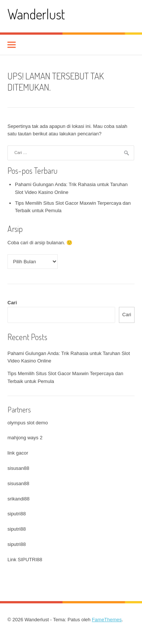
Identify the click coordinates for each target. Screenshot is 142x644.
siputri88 (17, 514)
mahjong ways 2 (25, 438)
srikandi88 (18, 499)
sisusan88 (18, 468)
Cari (12, 303)
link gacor (18, 453)
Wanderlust (36, 14)
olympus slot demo (28, 423)
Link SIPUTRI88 (25, 560)
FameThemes (107, 620)
